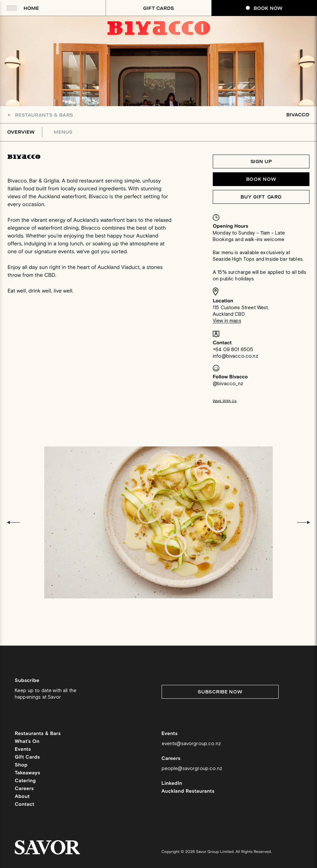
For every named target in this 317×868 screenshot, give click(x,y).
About (22, 797)
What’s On (27, 742)
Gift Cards (159, 8)
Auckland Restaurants (188, 792)
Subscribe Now (220, 692)
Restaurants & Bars (40, 115)
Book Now (264, 8)
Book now (261, 179)
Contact (25, 805)
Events (23, 750)
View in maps (227, 321)
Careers (24, 789)
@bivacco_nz (228, 384)
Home (31, 8)
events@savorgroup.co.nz (191, 744)
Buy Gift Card (261, 197)
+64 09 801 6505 (233, 350)
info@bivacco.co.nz (236, 356)
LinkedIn (172, 784)
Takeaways (27, 773)
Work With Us (225, 401)
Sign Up (261, 162)
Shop (21, 765)
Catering (25, 781)
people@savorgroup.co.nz (192, 769)
